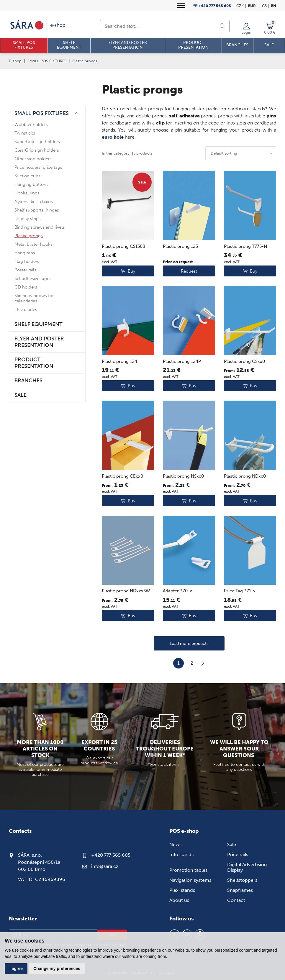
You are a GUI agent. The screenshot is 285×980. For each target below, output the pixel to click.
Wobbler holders (31, 124)
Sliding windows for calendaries (34, 298)
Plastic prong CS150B (124, 246)
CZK (240, 6)
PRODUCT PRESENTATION (34, 363)
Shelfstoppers (242, 880)
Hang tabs (25, 253)
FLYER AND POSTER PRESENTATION (39, 342)
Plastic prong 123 (181, 246)
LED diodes (26, 309)
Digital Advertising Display (247, 867)
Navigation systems (190, 880)
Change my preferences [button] (57, 968)
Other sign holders (33, 159)
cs (264, 6)
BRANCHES (28, 381)
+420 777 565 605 (111, 855)
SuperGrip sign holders (37, 142)
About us (179, 900)
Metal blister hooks (33, 244)
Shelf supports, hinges (37, 210)
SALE (21, 395)
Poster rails (25, 270)
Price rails (238, 854)
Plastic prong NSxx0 (183, 476)
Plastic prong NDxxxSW (126, 591)
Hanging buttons (31, 184)
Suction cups (27, 176)
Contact (236, 900)
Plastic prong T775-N (245, 246)
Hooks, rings (27, 193)
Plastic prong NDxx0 (245, 476)
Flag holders (27, 261)
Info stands (181, 854)
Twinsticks (25, 133)
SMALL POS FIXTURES (47, 61)
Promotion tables (188, 870)
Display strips (28, 219)
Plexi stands (182, 890)
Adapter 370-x (177, 591)
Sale (232, 844)
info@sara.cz (105, 866)
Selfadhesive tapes (33, 278)
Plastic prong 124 (119, 361)
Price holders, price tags (38, 167)
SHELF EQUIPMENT (39, 324)
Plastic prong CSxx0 (244, 361)
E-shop (15, 61)
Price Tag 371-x (240, 591)
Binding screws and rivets (40, 227)
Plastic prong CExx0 (122, 476)
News (175, 844)
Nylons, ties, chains (34, 201)
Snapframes (240, 890)
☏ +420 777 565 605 (212, 6)
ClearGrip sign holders (37, 150)
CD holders (26, 287)
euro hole (113, 137)
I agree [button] (16, 968)
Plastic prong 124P (182, 361)
